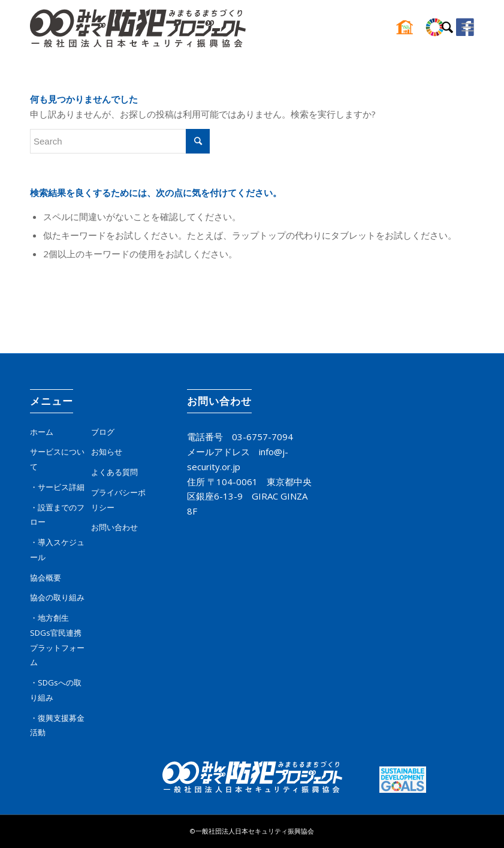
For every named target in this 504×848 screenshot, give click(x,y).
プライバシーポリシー (118, 500)
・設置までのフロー (57, 515)
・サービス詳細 (57, 487)
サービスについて (57, 459)
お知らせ (107, 452)
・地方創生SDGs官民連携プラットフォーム (57, 640)
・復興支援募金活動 (57, 725)
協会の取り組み (57, 597)
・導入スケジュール (57, 550)
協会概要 (46, 578)
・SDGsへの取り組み (56, 690)
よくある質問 (114, 472)
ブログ (103, 432)
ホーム (42, 432)
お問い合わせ (114, 527)
